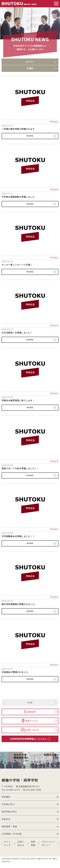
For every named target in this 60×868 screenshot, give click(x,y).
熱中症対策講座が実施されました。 (19, 604)
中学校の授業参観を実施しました (18, 197)
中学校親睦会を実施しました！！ (18, 536)
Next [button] (56, 760)
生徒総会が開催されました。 (16, 672)
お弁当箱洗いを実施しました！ (17, 333)
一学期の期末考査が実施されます (18, 129)
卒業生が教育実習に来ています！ (18, 401)
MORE (30, 136)
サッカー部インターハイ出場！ (17, 265)
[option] (15, 760)
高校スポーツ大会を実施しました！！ (20, 468)
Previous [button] (4, 760)
